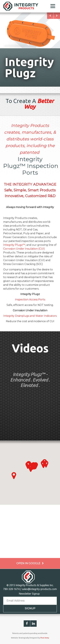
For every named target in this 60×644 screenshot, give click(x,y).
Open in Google (30, 563)
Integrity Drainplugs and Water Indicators (30, 316)
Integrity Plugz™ (14, 245)
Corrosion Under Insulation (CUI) (24, 249)
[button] (14, 476)
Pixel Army (45, 638)
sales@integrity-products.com (39, 589)
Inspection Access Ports (30, 300)
